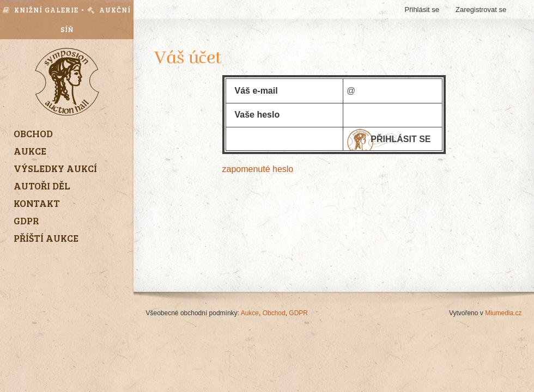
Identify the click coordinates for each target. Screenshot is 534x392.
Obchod (274, 313)
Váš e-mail (256, 91)
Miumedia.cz (503, 313)
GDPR (298, 313)
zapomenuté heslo (258, 169)
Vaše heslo (257, 115)
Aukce (250, 313)
